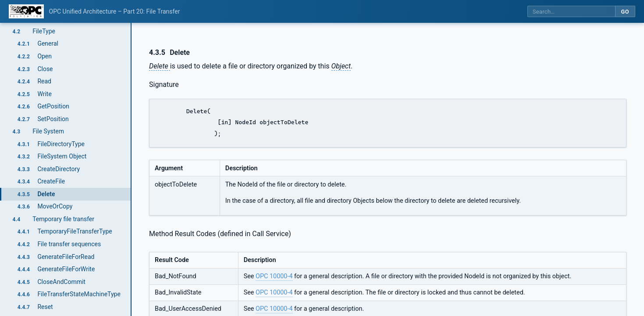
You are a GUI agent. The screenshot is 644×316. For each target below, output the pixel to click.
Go (625, 12)
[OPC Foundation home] (26, 11)
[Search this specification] (571, 12)
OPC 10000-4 (274, 276)
